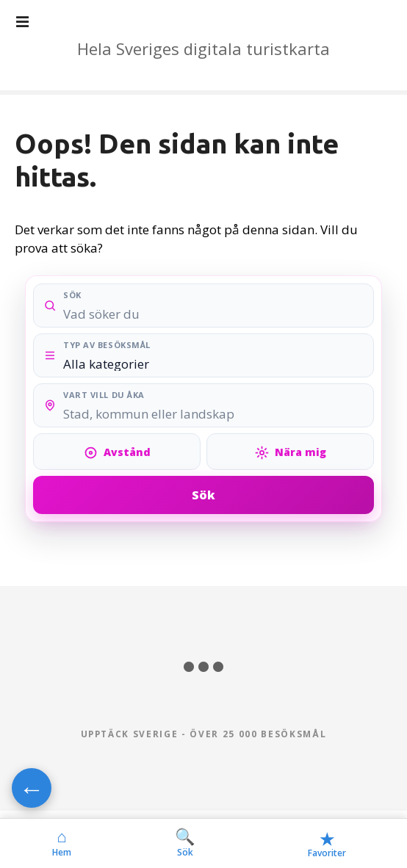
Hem (62, 843)
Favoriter (327, 843)
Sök (203, 495)
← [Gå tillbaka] (32, 788)
